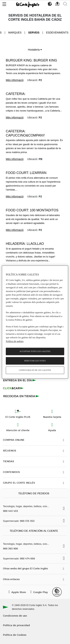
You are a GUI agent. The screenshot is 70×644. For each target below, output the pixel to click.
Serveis (34, 33)
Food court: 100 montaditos (32, 210)
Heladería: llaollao (25, 244)
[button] (4, 3)
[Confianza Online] (57, 592)
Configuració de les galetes (35, 370)
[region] (35, 322)
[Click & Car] (13, 388)
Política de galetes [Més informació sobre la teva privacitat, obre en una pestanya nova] (15, 341)
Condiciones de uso (15, 616)
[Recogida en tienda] (21, 396)
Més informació (15, 80)
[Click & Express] (20, 380)
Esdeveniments (57, 33)
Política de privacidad (16, 625)
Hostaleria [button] (35, 50)
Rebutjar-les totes (35, 361)
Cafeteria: (16, 94)
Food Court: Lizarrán (26, 173)
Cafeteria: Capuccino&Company (25, 133)
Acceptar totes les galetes (35, 351)
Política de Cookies (15, 635)
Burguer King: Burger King (31, 60)
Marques (15, 33)
